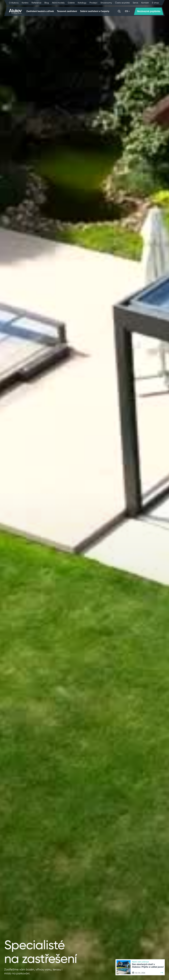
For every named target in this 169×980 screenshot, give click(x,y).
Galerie (71, 3)
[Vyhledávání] (119, 11)
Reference (36, 3)
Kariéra (25, 3)
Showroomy (106, 3)
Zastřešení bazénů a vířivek (40, 11)
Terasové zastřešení (67, 11)
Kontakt (145, 3)
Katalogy (82, 3)
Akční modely (58, 3)
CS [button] (127, 11)
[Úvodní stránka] (16, 11)
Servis (135, 3)
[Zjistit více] (162, 973)
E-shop (155, 3)
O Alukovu (14, 3)
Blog (47, 3)
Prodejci (93, 3)
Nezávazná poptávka (149, 11)
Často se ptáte (122, 3)
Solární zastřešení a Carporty (95, 11)
